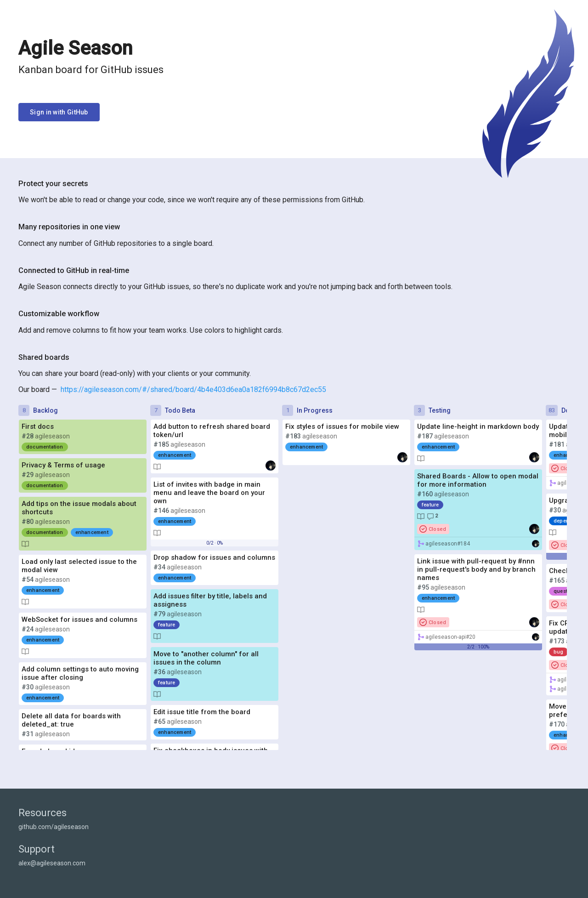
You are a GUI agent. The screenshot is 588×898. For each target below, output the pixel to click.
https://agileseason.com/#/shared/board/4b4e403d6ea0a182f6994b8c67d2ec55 (193, 389)
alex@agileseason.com (52, 863)
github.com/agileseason (54, 827)
